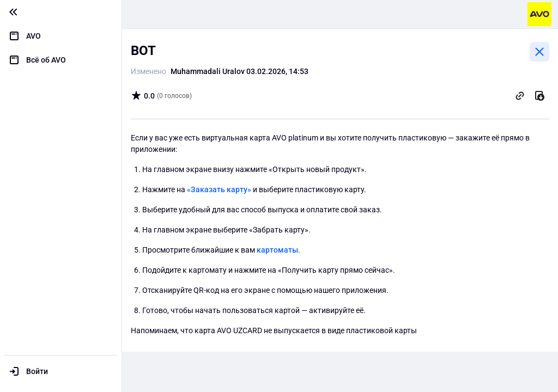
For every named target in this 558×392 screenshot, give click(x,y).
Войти (37, 371)
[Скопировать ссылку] (520, 96)
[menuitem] (61, 36)
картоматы (277, 250)
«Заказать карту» (219, 189)
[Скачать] (539, 96)
